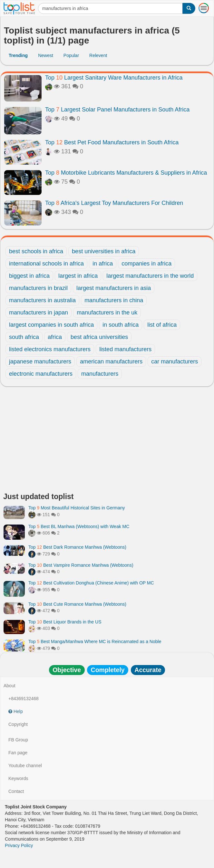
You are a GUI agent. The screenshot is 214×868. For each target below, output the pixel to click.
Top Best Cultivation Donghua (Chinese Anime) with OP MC (91, 583)
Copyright (18, 724)
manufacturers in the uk (107, 313)
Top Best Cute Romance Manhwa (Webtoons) (77, 604)
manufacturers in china (114, 300)
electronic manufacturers (41, 374)
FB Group (18, 740)
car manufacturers (175, 362)
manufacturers (100, 374)
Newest (46, 55)
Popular (71, 55)
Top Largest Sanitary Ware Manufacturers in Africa (114, 78)
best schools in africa (36, 251)
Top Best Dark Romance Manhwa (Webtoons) (77, 547)
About (10, 686)
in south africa (121, 325)
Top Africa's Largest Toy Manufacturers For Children (114, 203)
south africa (24, 337)
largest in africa (78, 276)
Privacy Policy (19, 845)
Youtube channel (25, 766)
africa (55, 337)
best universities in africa (104, 251)
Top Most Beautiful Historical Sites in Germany (77, 508)
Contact (16, 791)
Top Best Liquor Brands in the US (65, 622)
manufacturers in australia (42, 300)
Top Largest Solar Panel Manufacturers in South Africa (117, 110)
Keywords (18, 778)
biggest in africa (29, 276)
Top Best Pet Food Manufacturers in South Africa (112, 142)
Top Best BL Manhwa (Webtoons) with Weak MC (79, 526)
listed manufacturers (125, 349)
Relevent (98, 55)
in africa (103, 264)
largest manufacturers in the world (150, 276)
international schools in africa (46, 264)
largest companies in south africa (51, 325)
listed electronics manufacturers (50, 349)
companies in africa (146, 264)
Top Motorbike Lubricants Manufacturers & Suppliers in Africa (126, 173)
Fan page (18, 753)
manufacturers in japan (39, 313)
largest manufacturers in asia (114, 288)
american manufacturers (111, 362)
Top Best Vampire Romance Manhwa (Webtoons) (81, 565)
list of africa (162, 325)
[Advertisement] (107, 441)
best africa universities (99, 337)
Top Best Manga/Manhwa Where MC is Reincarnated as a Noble (95, 641)
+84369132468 (24, 699)
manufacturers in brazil (38, 288)
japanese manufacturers (40, 362)
